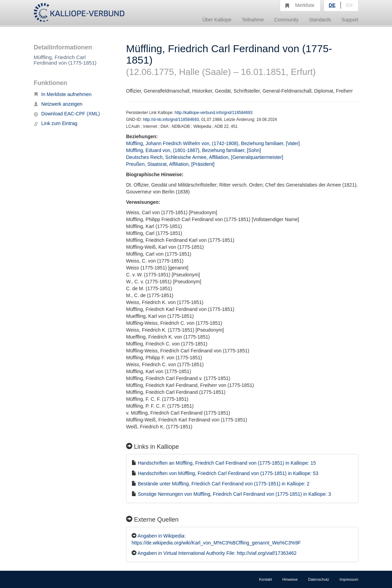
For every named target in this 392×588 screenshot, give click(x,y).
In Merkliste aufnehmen (63, 94)
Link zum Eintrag (56, 123)
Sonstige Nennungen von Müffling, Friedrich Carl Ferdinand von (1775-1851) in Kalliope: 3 (234, 494)
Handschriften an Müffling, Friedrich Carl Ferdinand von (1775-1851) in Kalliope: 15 (227, 463)
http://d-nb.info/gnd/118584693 (171, 120)
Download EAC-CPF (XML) (67, 114)
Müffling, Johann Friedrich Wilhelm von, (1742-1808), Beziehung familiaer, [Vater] (213, 143)
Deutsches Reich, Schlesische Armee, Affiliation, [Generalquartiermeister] (205, 157)
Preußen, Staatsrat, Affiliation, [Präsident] (170, 164)
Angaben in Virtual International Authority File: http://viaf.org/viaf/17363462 (217, 553)
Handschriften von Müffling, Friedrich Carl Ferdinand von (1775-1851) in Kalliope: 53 (228, 473)
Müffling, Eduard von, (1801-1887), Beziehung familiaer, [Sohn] (193, 150)
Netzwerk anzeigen (58, 104)
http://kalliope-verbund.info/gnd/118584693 (214, 113)
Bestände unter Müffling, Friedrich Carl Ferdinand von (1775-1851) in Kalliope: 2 (224, 484)
